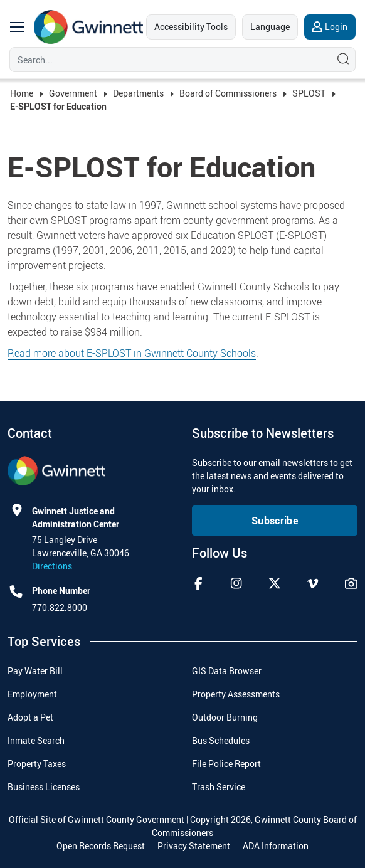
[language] (270, 27)
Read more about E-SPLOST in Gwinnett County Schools (132, 353)
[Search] (167, 60)
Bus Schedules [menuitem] (221, 740)
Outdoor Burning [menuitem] (225, 717)
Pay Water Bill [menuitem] (35, 671)
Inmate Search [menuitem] (36, 740)
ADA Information (276, 846)
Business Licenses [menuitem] (44, 787)
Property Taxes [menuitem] (37, 764)
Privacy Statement (194, 846)
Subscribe (275, 521)
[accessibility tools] (191, 27)
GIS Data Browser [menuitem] (227, 671)
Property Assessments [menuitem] (236, 694)
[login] (330, 27)
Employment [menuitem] (32, 694)
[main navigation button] (17, 27)
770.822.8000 (60, 607)
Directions (52, 566)
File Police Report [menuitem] (226, 764)
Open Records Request (101, 846)
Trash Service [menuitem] (219, 787)
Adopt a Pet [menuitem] (30, 717)
